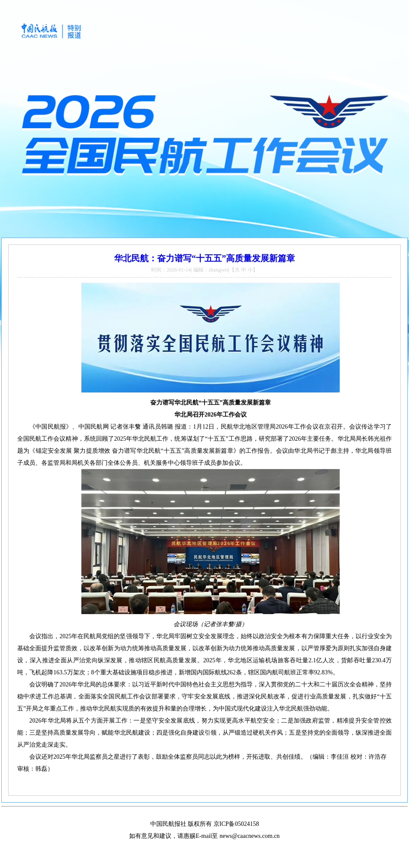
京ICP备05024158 (236, 824)
